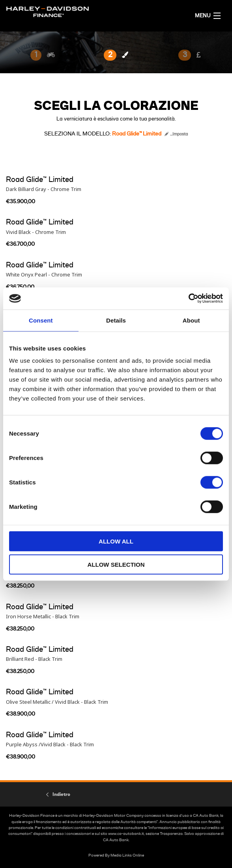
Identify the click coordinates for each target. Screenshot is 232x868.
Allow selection (116, 564)
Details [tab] (116, 320)
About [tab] (191, 320)
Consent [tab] (41, 320)
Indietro (61, 794)
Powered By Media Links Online (116, 855)
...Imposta (176, 134)
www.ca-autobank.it (126, 834)
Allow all (116, 541)
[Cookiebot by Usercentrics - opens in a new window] (188, 299)
